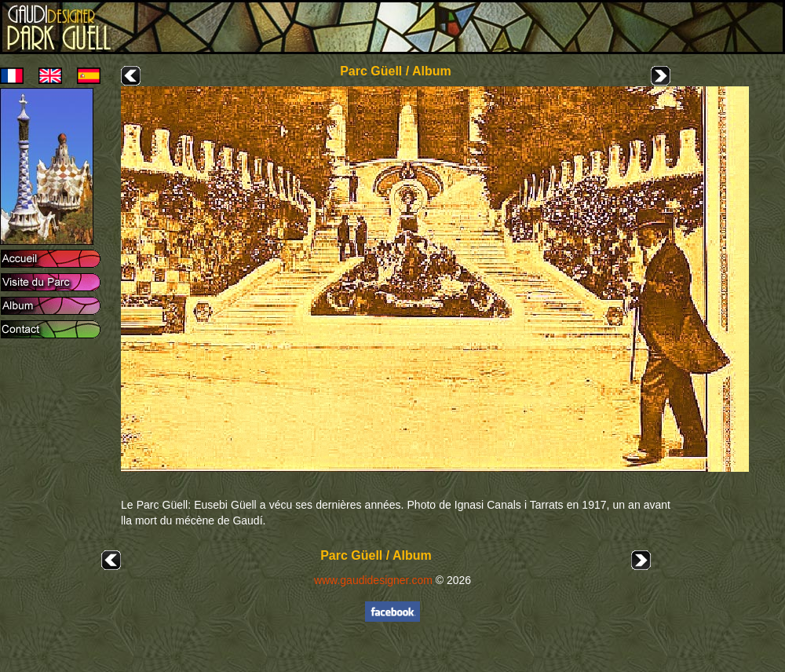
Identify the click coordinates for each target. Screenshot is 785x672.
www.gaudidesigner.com (373, 580)
